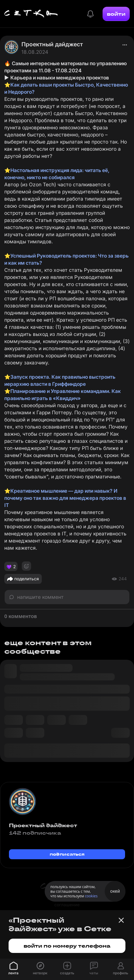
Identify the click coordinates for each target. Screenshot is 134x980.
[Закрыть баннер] (121, 920)
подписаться (67, 854)
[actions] (125, 45)
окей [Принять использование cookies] (115, 891)
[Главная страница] (31, 14)
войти (116, 14)
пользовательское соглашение (67, 901)
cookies (91, 896)
